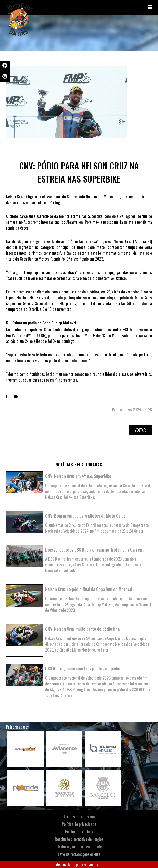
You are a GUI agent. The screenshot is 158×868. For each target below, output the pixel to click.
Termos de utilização (79, 817)
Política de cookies (79, 832)
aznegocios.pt (92, 865)
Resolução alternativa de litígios (79, 839)
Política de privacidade (79, 824)
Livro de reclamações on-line (79, 854)
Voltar (140, 430)
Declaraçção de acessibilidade (79, 847)
